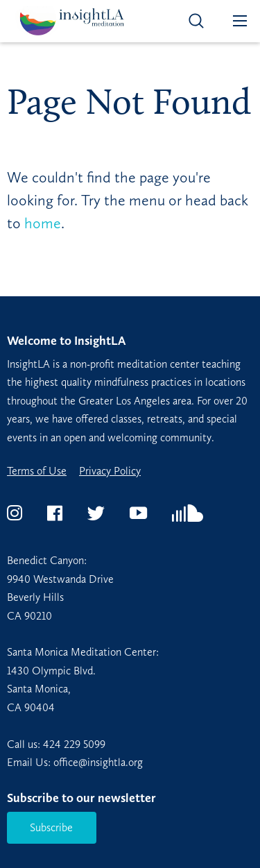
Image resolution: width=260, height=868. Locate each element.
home (43, 223)
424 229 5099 (74, 744)
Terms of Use (37, 471)
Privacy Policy (110, 471)
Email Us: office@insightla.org (75, 762)
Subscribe (51, 827)
